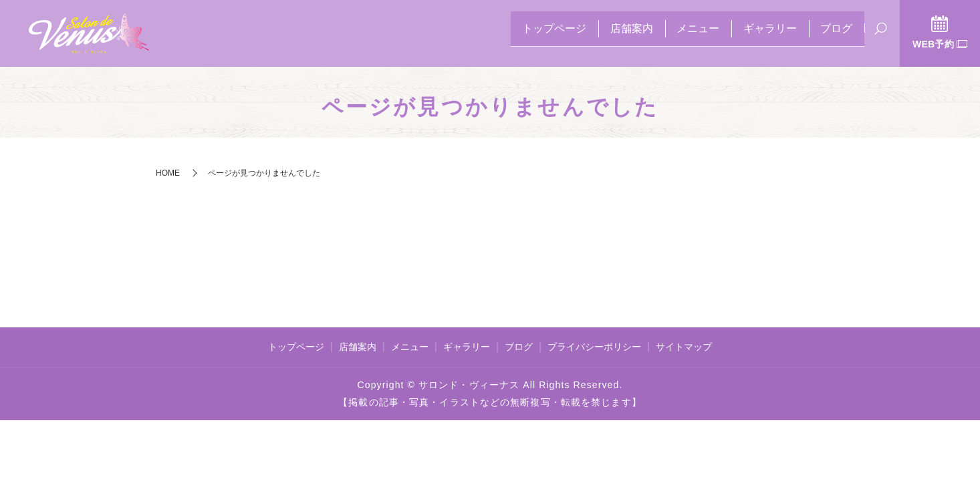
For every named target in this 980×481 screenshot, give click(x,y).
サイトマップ (684, 347)
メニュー (677, 34)
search (880, 35)
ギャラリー (757, 34)
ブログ (832, 34)
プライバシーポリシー (594, 347)
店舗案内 (602, 34)
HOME (168, 173)
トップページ (517, 34)
